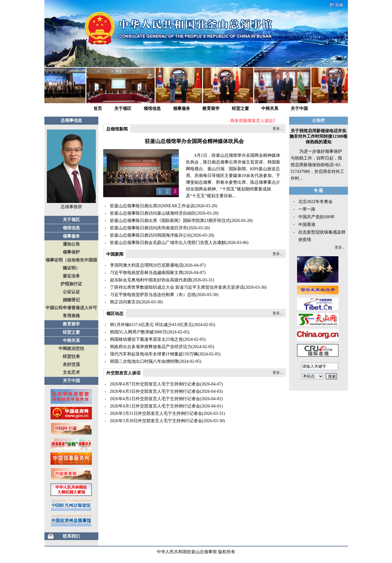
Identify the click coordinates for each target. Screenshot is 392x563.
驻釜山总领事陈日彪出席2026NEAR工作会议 (152, 206)
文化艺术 (71, 372)
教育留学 (211, 109)
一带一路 (307, 209)
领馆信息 (152, 109)
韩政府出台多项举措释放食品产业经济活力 (151, 347)
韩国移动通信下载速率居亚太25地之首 (146, 339)
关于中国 (299, 109)
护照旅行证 (71, 284)
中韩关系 (270, 109)
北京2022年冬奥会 (315, 202)
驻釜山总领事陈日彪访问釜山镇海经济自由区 (153, 213)
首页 (98, 109)
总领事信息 (71, 120)
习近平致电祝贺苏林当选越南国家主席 (146, 273)
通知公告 (71, 244)
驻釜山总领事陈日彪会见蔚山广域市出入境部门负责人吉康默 (168, 243)
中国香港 (307, 225)
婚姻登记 (71, 300)
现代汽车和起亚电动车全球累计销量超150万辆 (154, 354)
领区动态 (115, 314)
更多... (278, 129)
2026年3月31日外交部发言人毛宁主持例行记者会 (156, 413)
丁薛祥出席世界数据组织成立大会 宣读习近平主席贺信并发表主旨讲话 (177, 287)
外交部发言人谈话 (123, 373)
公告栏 (318, 120)
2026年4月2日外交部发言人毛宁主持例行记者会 (155, 399)
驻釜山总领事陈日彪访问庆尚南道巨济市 (149, 228)
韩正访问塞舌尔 (125, 302)
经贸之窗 (240, 109)
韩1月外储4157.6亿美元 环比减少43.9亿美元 (151, 325)
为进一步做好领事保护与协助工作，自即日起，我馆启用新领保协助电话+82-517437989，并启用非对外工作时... (317, 165)
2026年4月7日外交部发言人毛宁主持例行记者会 (155, 384)
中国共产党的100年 (317, 217)
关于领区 (123, 109)
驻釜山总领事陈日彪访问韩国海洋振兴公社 (151, 235)
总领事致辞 (71, 207)
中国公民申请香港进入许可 (71, 308)
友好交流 (71, 364)
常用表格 (71, 316)
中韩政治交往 (71, 349)
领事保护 (71, 252)
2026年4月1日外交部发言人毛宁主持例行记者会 (155, 406)
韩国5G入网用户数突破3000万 (138, 332)
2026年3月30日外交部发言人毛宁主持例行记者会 (156, 421)
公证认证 (71, 292)
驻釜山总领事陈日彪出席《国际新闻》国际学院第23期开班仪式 (170, 221)
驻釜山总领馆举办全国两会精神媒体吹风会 (194, 141)
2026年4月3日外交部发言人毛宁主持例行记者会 (155, 391)
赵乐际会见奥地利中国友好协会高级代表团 (151, 280)
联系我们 (71, 536)
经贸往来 (71, 357)
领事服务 (182, 109)
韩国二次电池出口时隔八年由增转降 (144, 361)
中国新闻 (115, 254)
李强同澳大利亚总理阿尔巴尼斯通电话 (146, 265)
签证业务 (71, 276)
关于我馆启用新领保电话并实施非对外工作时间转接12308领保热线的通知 (318, 136)
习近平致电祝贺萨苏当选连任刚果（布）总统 (153, 295)
